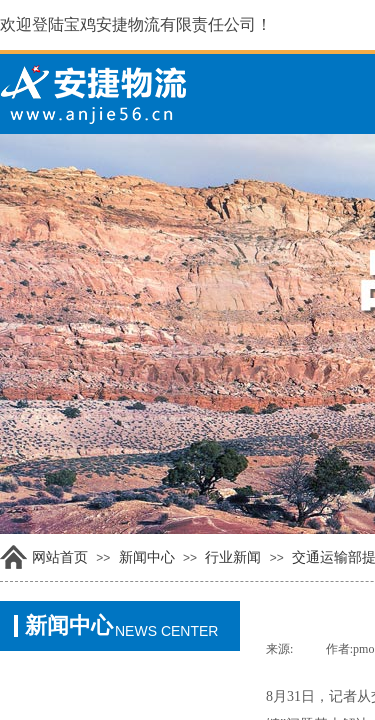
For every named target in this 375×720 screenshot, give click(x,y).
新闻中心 (147, 557)
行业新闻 (233, 557)
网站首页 (60, 557)
